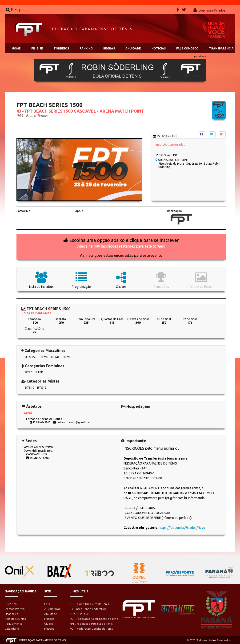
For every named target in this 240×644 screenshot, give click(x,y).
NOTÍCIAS (159, 48)
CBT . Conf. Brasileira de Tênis (89, 604)
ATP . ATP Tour (79, 614)
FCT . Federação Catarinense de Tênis (94, 619)
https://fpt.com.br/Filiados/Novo (182, 528)
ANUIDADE (133, 48)
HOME (16, 48)
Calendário (12, 629)
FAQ (47, 604)
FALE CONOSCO (187, 48)
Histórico (11, 604)
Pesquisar (18, 9)
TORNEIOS (61, 48)
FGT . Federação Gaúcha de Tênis (91, 629)
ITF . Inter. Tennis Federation (88, 609)
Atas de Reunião (15, 619)
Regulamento (14, 624)
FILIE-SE (37, 48)
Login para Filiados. (212, 10)
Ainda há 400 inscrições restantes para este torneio (121, 246)
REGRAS (109, 48)
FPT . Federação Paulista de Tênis (91, 624)
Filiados (49, 619)
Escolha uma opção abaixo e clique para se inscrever (124, 240)
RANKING (86, 48)
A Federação (52, 609)
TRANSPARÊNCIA (221, 48)
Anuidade (51, 614)
